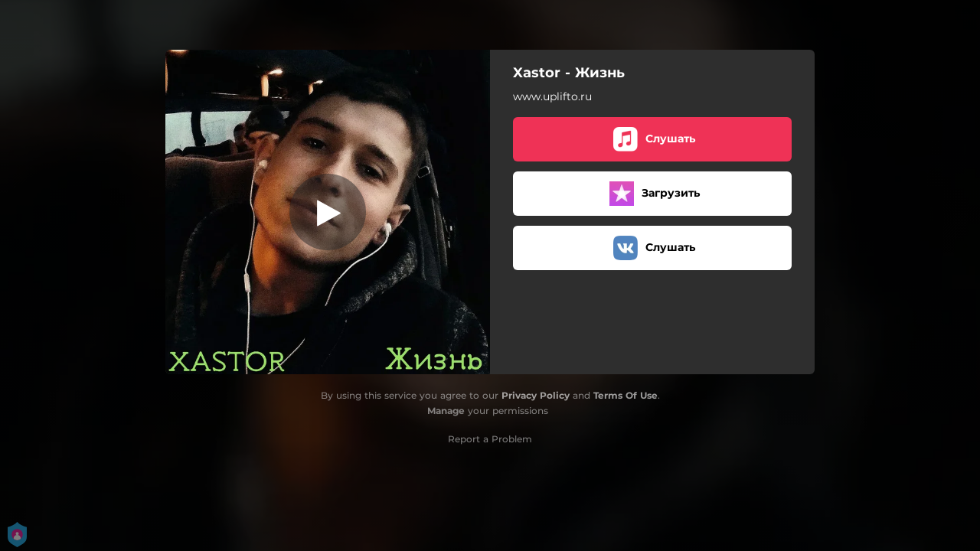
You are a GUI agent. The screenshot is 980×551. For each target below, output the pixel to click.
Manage (446, 411)
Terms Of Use (626, 395)
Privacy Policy (536, 395)
